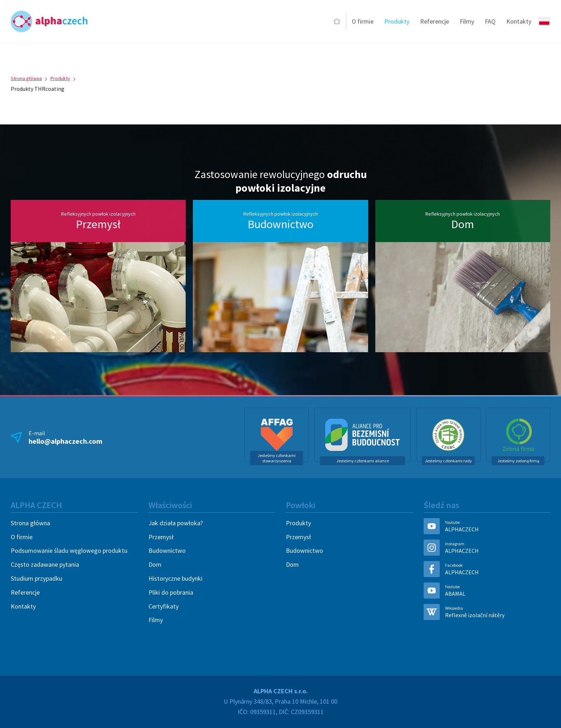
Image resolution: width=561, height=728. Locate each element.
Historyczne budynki (175, 578)
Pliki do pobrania (171, 592)
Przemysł (161, 537)
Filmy (467, 21)
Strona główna (26, 78)
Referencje (435, 21)
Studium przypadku (36, 578)
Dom (155, 564)
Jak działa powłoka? (176, 523)
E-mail (65, 437)
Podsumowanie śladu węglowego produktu (69, 550)
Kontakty (519, 21)
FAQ (490, 21)
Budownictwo (167, 550)
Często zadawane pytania (45, 564)
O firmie (363, 21)
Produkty (397, 21)
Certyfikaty (164, 606)
